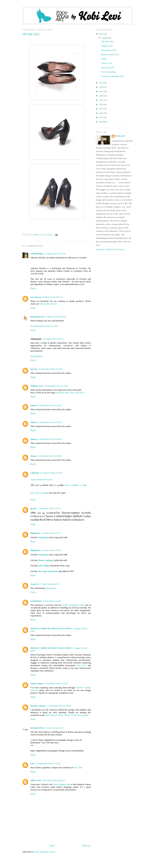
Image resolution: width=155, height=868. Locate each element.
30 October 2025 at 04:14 (54, 780)
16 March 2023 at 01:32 (53, 297)
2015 (102, 100)
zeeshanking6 (37, 254)
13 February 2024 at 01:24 (49, 508)
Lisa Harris (36, 297)
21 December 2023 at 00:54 (50, 422)
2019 (102, 83)
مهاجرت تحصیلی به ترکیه (75, 485)
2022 (102, 34)
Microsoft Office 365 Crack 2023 (70, 393)
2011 (102, 117)
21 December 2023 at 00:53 (50, 405)
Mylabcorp (51, 588)
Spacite (34, 369)
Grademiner (36, 601)
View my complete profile (110, 250)
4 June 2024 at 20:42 (52, 601)
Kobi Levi (120, 136)
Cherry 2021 (107, 63)
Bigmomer (35, 533)
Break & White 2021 (110, 54)
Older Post (86, 846)
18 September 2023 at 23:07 (56, 386)
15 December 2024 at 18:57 (56, 684)
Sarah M (34, 584)
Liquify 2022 (107, 46)
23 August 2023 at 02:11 (53, 339)
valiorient (35, 473)
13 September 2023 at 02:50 (50, 369)
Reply (33, 288)
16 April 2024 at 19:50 (51, 550)
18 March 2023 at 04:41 (56, 317)
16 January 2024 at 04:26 (51, 473)
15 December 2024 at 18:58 (59, 706)
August (105, 38)
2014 (102, 104)
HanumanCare (37, 317)
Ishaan (34, 405)
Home (52, 846)
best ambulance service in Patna (44, 326)
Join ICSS (82, 665)
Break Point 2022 (109, 50)
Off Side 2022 (107, 41)
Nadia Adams (37, 684)
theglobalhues (36, 356)
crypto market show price (41, 479)
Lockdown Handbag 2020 (112, 76)
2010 (102, 122)
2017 (102, 91)
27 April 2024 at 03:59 (49, 584)
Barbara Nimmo (38, 706)
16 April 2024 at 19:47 (51, 533)
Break (104, 59)
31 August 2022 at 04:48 (54, 254)
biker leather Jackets (48, 304)
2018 (102, 87)
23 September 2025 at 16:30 (48, 763)
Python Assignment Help (73, 605)
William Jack (37, 386)
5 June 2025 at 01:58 (54, 728)
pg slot (33, 508)
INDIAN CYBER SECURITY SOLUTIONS (51, 628)
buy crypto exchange (40, 493)
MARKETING (37, 728)
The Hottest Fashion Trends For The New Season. (67, 715)
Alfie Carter (36, 780)
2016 (102, 96)
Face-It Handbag (108, 72)
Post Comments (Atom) (45, 852)
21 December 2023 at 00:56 (50, 456)
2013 (102, 109)
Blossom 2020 (107, 67)
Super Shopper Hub (62, 784)
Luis (32, 763)
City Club (78, 767)
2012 (102, 113)
